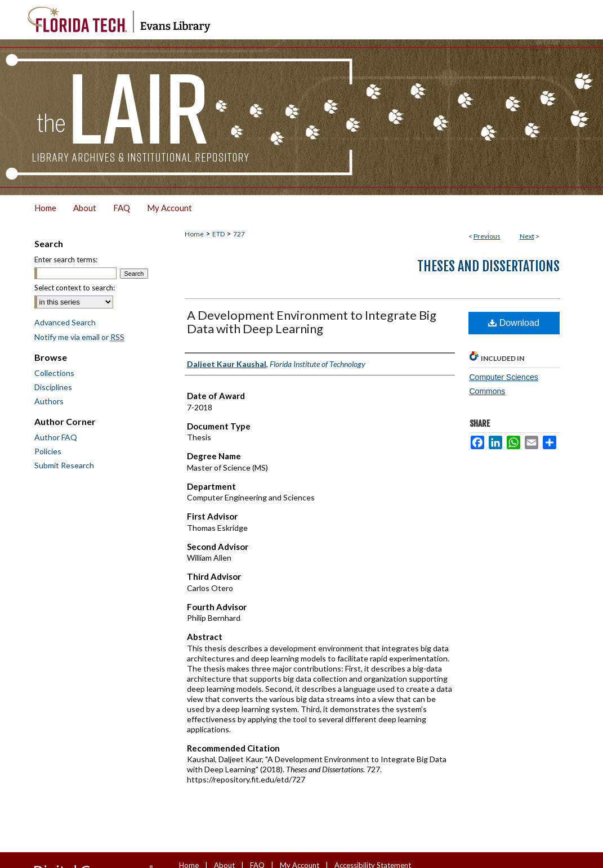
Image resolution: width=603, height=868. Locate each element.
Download (514, 323)
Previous (487, 236)
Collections (54, 373)
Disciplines (53, 387)
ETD (218, 234)
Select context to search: (75, 288)
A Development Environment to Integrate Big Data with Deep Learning (312, 322)
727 (239, 234)
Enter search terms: (66, 259)
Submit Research (64, 465)
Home (194, 234)
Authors (49, 401)
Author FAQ (56, 437)
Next (527, 236)
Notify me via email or (79, 337)
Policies (48, 451)
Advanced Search (65, 322)
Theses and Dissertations (488, 266)
